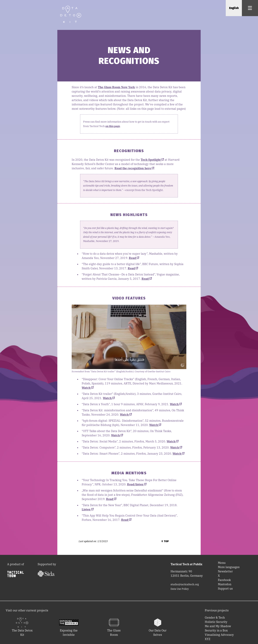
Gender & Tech (215, 618)
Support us (225, 589)
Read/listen (137, 484)
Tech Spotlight (152, 160)
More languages (229, 567)
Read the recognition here (134, 168)
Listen (88, 509)
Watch (88, 388)
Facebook (224, 580)
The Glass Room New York (116, 87)
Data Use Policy (180, 589)
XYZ (208, 639)
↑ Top (165, 541)
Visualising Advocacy (219, 635)
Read (134, 258)
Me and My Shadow (218, 626)
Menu (222, 563)
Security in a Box (216, 630)
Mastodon (225, 584)
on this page (113, 126)
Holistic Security (216, 622)
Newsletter (225, 571)
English (234, 8)
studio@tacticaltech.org (185, 584)
